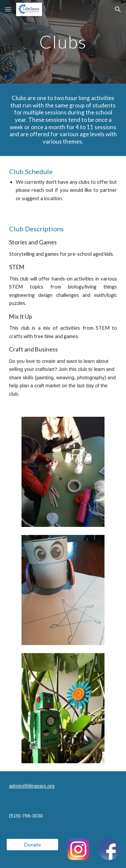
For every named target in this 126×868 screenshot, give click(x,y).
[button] (8, 9)
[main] (63, 42)
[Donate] (32, 845)
